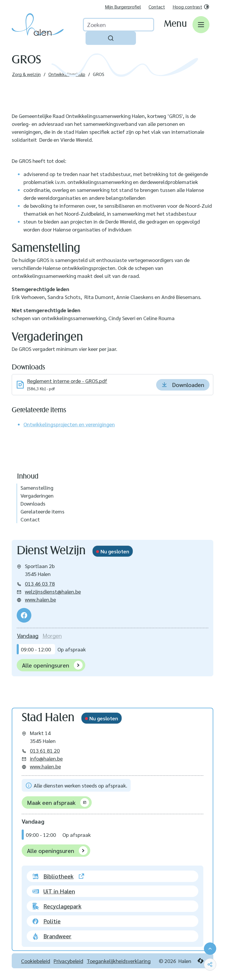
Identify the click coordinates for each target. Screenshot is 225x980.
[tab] (28, 636)
